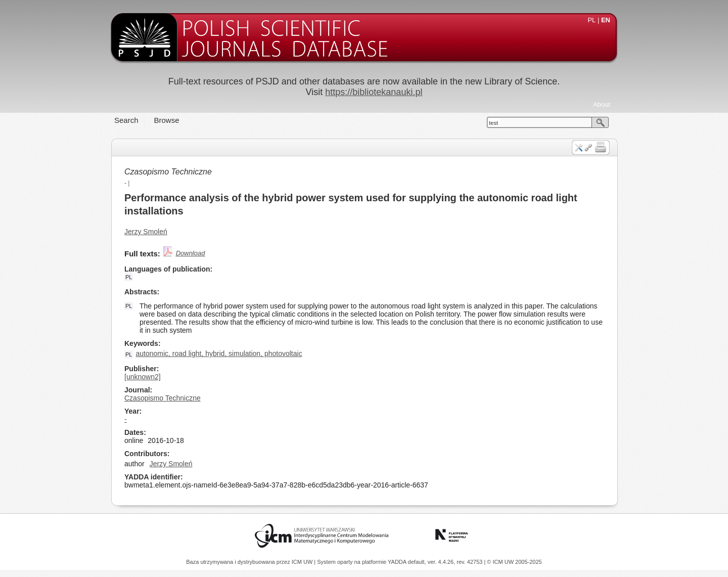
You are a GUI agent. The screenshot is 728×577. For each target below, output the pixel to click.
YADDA (398, 562)
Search (126, 120)
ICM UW (303, 562)
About (602, 104)
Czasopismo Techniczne (168, 172)
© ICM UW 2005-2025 (514, 562)
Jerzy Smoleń (146, 232)
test (493, 123)
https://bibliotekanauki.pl (374, 92)
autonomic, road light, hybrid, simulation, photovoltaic (219, 353)
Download (191, 253)
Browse (167, 120)
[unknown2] (143, 377)
